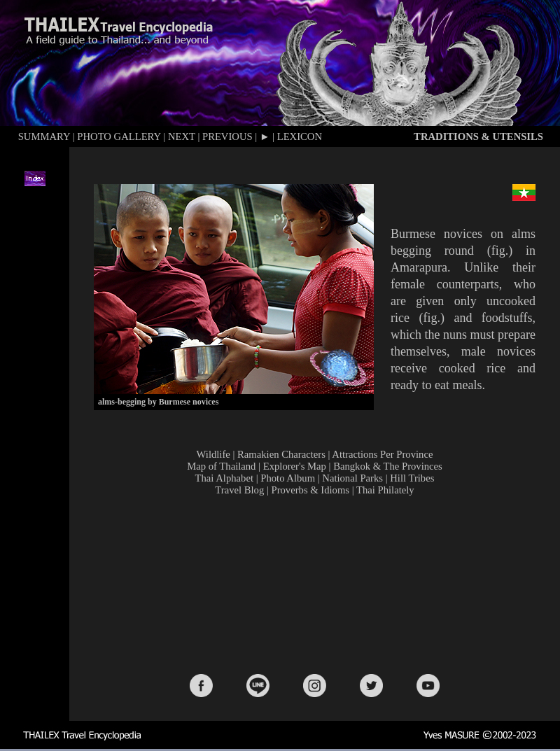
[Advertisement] (317, 584)
